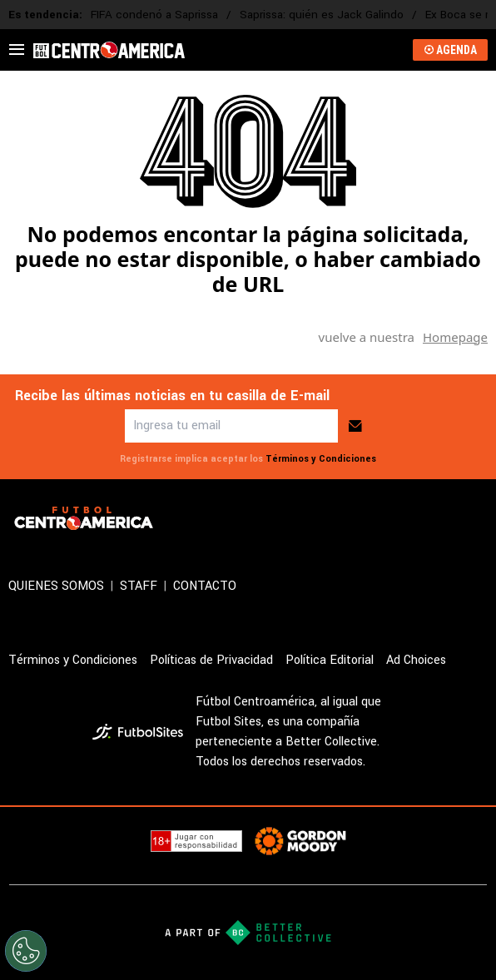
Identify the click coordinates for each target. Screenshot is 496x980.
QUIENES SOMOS (56, 586)
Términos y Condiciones (321, 459)
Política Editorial (330, 660)
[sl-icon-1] (368, 518)
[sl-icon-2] (404, 518)
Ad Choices (416, 660)
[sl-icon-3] (441, 518)
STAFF (139, 586)
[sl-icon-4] (478, 518)
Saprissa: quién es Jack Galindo (322, 15)
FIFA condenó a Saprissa (154, 15)
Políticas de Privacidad (211, 660)
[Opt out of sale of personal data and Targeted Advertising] (26, 951)
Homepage (455, 337)
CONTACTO (205, 586)
